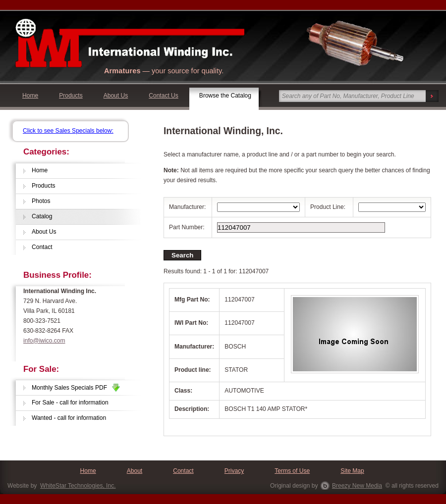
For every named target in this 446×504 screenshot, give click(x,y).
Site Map (352, 471)
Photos (41, 201)
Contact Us (164, 96)
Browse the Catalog (225, 96)
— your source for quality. (164, 71)
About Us (116, 96)
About (135, 471)
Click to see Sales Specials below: (68, 131)
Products (71, 96)
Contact (42, 247)
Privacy (234, 471)
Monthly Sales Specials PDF (76, 388)
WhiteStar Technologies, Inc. (78, 486)
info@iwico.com (44, 341)
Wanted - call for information (69, 418)
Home (30, 96)
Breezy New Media (357, 486)
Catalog (42, 216)
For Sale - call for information (70, 403)
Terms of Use (292, 471)
